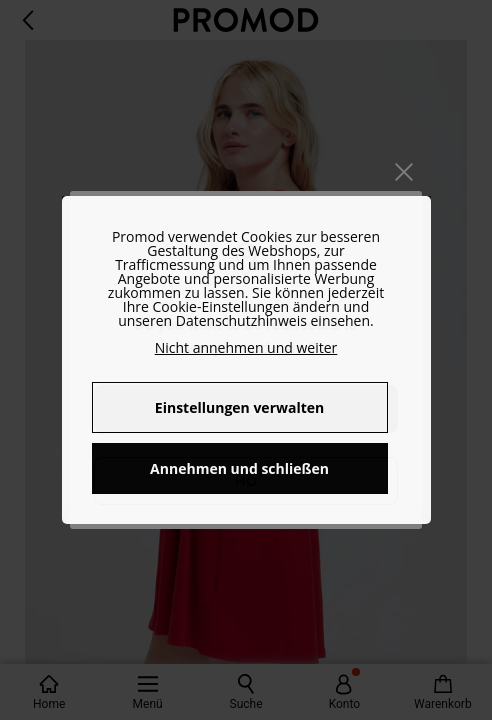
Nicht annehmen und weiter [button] (246, 347)
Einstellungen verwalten (239, 407)
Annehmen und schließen (239, 468)
